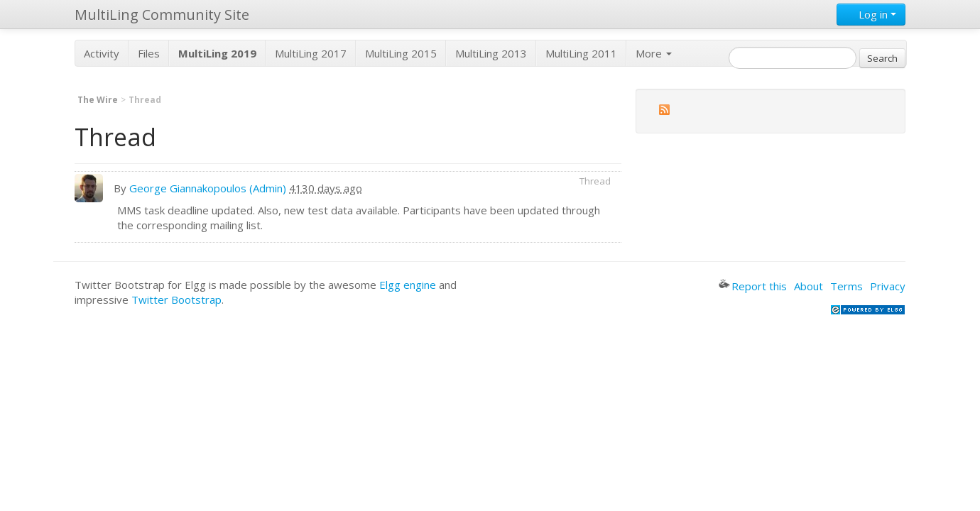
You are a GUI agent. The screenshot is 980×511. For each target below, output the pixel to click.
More (654, 53)
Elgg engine (408, 285)
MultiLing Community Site (162, 15)
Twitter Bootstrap (176, 300)
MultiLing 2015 (401, 53)
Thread (595, 181)
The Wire (98, 100)
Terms (846, 286)
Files (149, 53)
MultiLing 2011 (581, 53)
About (808, 286)
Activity (102, 53)
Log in (871, 14)
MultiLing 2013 (491, 53)
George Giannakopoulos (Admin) (208, 188)
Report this (753, 286)
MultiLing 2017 (311, 53)
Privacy (888, 286)
